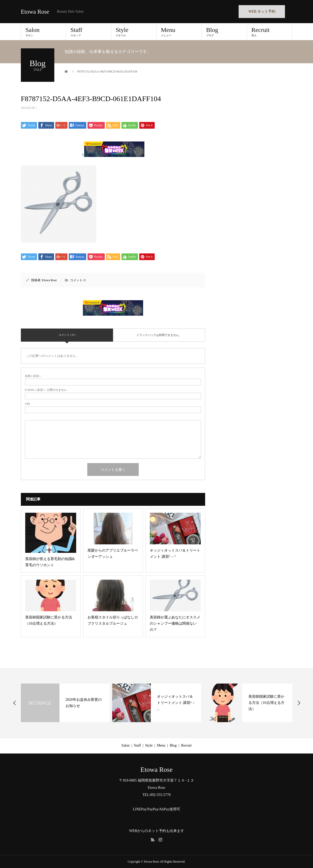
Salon (44, 32)
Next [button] (299, 703)
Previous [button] (15, 703)
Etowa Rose (35, 12)
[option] (65, 703)
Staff (89, 32)
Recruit (270, 32)
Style (134, 32)
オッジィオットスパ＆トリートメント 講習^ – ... (176, 703)
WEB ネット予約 (262, 11)
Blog (224, 32)
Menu (179, 32)
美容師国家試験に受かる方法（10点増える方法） (266, 703)
